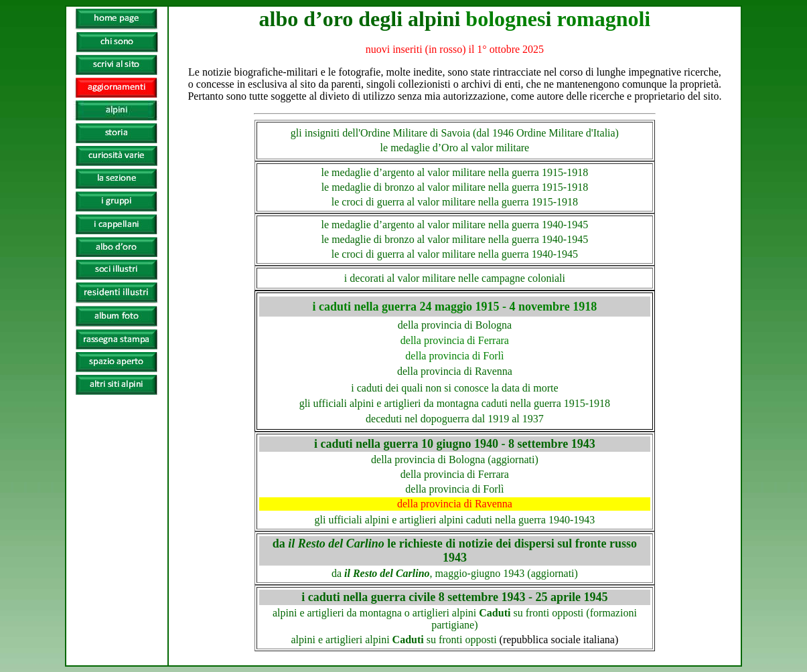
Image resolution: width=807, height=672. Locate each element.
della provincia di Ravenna (455, 504)
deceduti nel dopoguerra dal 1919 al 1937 (455, 419)
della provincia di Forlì (454, 489)
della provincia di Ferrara (455, 474)
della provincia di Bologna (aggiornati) (455, 459)
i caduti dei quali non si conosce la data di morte (454, 388)
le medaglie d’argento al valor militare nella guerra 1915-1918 (455, 172)
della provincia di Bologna (455, 325)
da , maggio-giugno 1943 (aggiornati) (455, 573)
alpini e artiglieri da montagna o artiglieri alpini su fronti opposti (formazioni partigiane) (455, 619)
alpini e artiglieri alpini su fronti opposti (455, 640)
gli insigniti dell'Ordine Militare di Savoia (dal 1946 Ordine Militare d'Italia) (455, 133)
